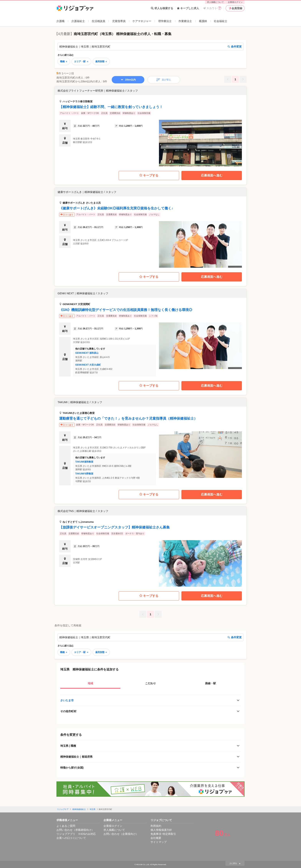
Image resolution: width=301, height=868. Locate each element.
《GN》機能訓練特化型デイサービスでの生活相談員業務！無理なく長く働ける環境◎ (126, 310)
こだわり (150, 683)
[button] (150, 126)
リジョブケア (63, 809)
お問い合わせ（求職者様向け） (75, 830)
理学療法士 (165, 21)
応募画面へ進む (212, 175)
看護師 (203, 21)
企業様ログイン (235, 2)
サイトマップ (159, 842)
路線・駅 (211, 683)
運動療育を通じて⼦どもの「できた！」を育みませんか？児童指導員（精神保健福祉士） (128, 418)
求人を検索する (162, 8)
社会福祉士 (221, 21)
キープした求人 (188, 8)
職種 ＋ (64, 62)
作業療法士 (185, 21)
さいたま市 (67, 700)
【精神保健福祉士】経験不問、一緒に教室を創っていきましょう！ (111, 107)
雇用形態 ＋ (101, 62)
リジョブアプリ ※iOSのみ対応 (76, 834)
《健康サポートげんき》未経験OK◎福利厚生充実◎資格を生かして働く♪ (116, 208)
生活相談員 (98, 21)
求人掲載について (215, 2)
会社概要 (156, 838)
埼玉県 (93, 809)
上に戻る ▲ (235, 863)
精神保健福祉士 (79, 809)
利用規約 (156, 826)
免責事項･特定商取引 (163, 834)
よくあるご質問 (66, 826)
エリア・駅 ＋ (81, 62)
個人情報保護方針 (161, 830)
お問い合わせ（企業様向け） (121, 834)
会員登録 (235, 8)
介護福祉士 (78, 21)
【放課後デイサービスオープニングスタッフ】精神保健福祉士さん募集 (114, 527)
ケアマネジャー (142, 21)
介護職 (60, 21)
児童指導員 (119, 21)
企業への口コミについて (71, 838)
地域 (90, 683)
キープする (149, 175)
